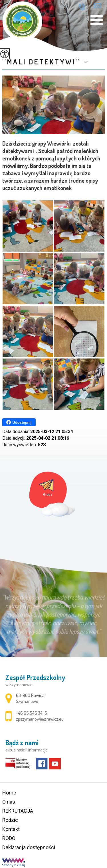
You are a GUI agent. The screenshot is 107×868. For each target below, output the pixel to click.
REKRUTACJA (18, 811)
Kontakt (11, 829)
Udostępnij (19, 422)
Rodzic (10, 820)
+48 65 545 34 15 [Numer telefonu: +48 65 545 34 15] (32, 713)
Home (9, 793)
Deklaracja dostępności (29, 847)
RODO (9, 838)
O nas (9, 802)
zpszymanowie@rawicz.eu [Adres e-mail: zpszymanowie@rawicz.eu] (40, 719)
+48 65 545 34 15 (82, 7)
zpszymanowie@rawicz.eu (97, 6)
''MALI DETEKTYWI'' (42, 62)
